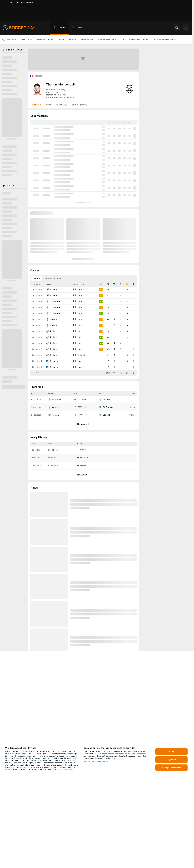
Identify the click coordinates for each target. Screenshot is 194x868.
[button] (177, 28)
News (49, 105)
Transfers (62, 105)
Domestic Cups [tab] (53, 278)
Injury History (79, 105)
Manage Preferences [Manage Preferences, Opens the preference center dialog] (171, 768)
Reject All (171, 760)
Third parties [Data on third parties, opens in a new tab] (67, 769)
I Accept (171, 751)
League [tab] (37, 278)
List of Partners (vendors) (96, 761)
